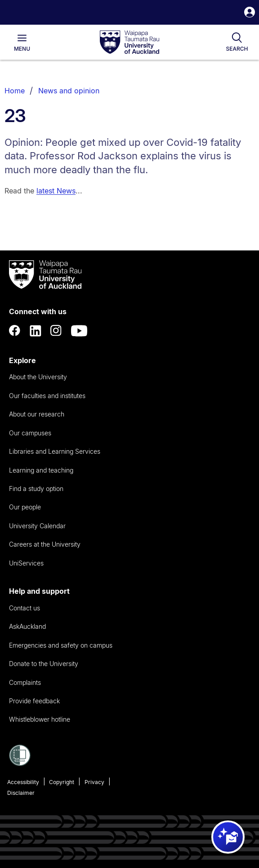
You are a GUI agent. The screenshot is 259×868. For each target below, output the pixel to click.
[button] (250, 13)
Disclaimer (21, 793)
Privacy (94, 782)
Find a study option (36, 489)
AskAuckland (27, 626)
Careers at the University (45, 544)
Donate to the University (44, 664)
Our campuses (30, 433)
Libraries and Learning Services (55, 451)
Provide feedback (34, 701)
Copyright (62, 782)
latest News (56, 191)
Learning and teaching (41, 470)
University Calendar (37, 526)
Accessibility (23, 782)
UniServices (26, 563)
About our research (37, 414)
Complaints (25, 682)
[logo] (129, 43)
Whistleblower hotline (40, 719)
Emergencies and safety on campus (61, 645)
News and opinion (69, 91)
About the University (38, 377)
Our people (25, 507)
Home (15, 91)
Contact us (25, 608)
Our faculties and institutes (47, 396)
